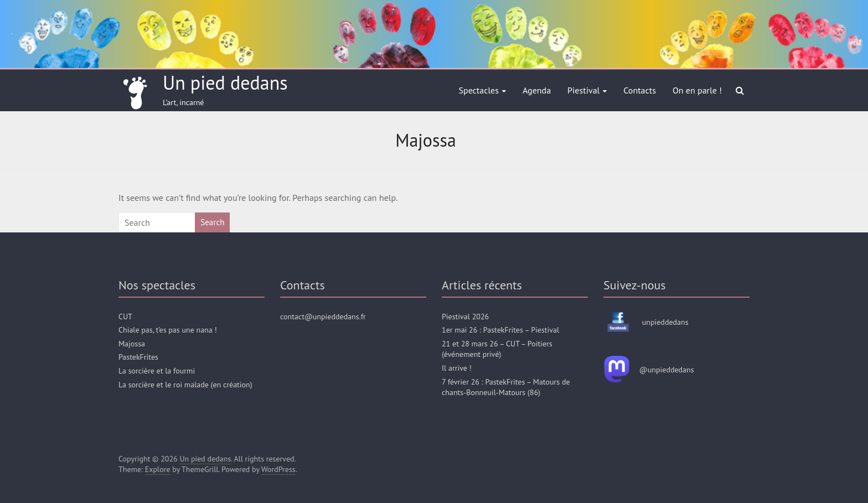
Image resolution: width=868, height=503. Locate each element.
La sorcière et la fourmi (157, 371)
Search (212, 222)
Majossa (132, 344)
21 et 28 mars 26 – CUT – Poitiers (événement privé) (497, 349)
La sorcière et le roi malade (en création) (185, 385)
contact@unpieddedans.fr (323, 317)
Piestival (583, 90)
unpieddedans (665, 322)
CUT (125, 317)
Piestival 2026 (465, 317)
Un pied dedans (225, 82)
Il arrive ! (457, 368)
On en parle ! (697, 90)
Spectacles (479, 90)
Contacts (640, 90)
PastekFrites (138, 357)
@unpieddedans (667, 370)
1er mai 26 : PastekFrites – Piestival (500, 330)
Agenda (537, 90)
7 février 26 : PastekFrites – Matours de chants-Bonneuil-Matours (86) (506, 387)
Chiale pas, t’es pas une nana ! (168, 330)
